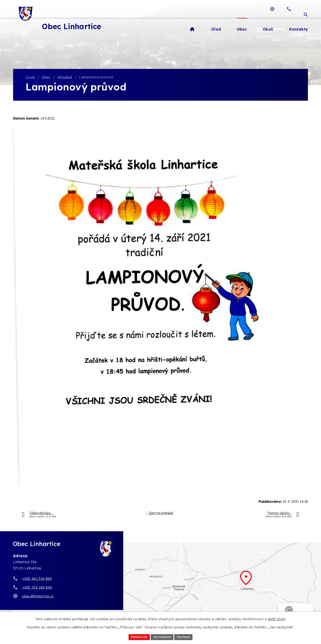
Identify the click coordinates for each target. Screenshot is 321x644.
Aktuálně (65, 77)
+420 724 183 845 (37, 588)
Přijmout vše (136, 637)
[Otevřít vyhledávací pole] (306, 9)
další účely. (277, 618)
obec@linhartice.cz (38, 597)
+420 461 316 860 (37, 579)
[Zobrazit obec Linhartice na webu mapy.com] (160, 583)
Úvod (30, 77)
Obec (46, 77)
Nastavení (186, 637)
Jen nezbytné (162, 637)
